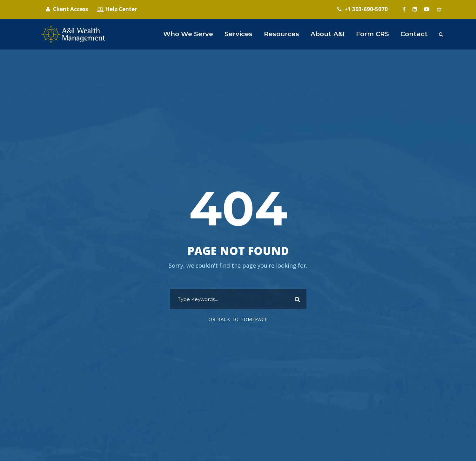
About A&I (328, 34)
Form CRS (372, 34)
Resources (282, 34)
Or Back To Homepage (238, 319)
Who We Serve (188, 34)
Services (238, 34)
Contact (414, 34)
